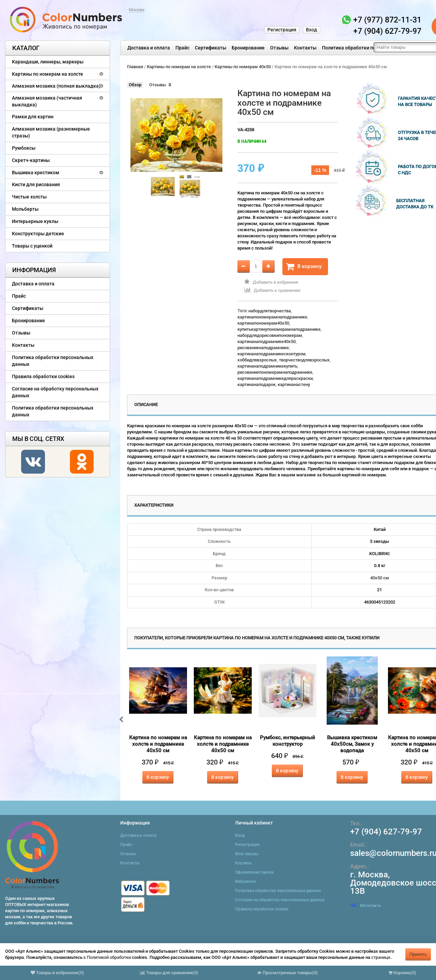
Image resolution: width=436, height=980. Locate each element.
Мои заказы (247, 854)
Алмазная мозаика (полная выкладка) (56, 86)
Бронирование (248, 48)
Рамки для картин (33, 117)
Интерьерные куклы (35, 221)
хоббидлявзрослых (257, 360)
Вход (312, 30)
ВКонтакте (365, 906)
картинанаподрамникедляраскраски (275, 378)
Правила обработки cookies (43, 376)
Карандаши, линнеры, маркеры (48, 62)
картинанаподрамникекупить (267, 366)
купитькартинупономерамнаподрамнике (279, 329)
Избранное (245, 881)
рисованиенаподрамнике (263, 348)
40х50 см (380, 578)
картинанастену (294, 384)
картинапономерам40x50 (263, 323)
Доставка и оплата (149, 48)
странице (381, 957)
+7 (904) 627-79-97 (386, 832)
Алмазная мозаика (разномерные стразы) (51, 132)
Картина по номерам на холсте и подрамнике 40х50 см (158, 744)
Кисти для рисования (36, 184)
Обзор (135, 85)
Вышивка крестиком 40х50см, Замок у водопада (352, 744)
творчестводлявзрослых (304, 360)
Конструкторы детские (38, 234)
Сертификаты (211, 48)
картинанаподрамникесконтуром (271, 354)
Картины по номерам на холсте (48, 74)
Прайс (182, 48)
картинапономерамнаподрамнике (272, 317)
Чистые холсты (29, 197)
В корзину (304, 267)
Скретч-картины (31, 160)
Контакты (305, 48)
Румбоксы (24, 148)
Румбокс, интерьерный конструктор (287, 741)
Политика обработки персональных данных (372, 48)
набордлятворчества (270, 311)
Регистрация (282, 30)
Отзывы (279, 48)
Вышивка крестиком (36, 173)
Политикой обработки (109, 957)
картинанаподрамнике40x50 (267, 341)
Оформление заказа (254, 872)
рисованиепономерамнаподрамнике (275, 372)
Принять (418, 954)
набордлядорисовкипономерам (270, 335)
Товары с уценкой (32, 246)
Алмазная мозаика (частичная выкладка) (47, 101)
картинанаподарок (256, 384)
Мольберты (25, 209)
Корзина (243, 863)
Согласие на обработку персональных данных (55, 392)
